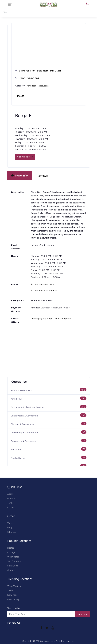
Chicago (11, 552)
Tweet (20, 96)
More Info (19, 175)
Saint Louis (13, 566)
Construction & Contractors (25, 416)
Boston (11, 548)
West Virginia (14, 586)
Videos (11, 523)
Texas (10, 590)
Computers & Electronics (23, 441)
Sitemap (12, 532)
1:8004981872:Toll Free (44, 290)
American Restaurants (38, 86)
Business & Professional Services (28, 407)
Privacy (11, 498)
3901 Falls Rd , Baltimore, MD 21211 (38, 71)
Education (16, 449)
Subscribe (83, 614)
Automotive (17, 399)
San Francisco (14, 561)
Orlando (11, 570)
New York (12, 595)
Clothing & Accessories (22, 424)
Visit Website (25, 157)
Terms (10, 503)
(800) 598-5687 (27, 78)
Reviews (42, 176)
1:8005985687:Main (42, 284)
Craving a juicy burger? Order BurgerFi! (51, 318)
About (10, 494)
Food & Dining (18, 458)
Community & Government (24, 432)
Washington (13, 557)
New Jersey (13, 599)
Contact (11, 507)
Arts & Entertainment (21, 390)
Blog (10, 527)
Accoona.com (48, 641)
